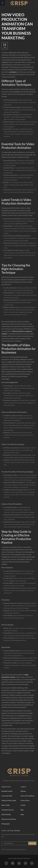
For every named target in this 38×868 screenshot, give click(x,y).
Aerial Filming (6, 814)
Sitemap (23, 791)
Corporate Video (7, 796)
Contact (23, 805)
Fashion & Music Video (9, 800)
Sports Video (6, 805)
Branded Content (7, 791)
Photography (6, 824)
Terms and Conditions (27, 796)
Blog (22, 810)
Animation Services (8, 810)
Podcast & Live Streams (9, 819)
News (22, 814)
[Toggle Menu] (3, 3)
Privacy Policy (25, 800)
